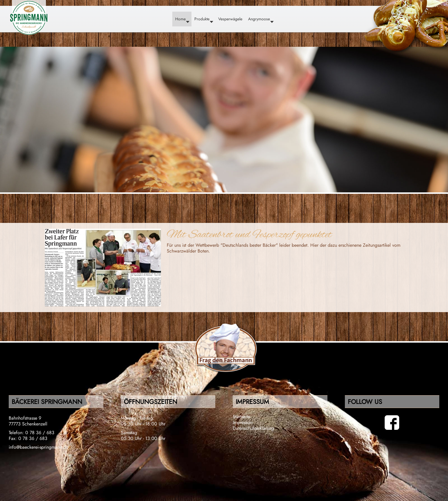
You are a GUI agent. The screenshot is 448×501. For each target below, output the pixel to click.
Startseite (241, 417)
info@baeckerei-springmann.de (38, 447)
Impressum (243, 422)
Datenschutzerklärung (253, 428)
